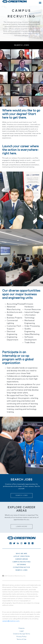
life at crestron (22, 556)
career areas (22, 559)
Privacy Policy (21, 637)
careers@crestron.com (11, 621)
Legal (21, 631)
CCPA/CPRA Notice (21, 567)
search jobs (21, 570)
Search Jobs (21, 45)
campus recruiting (22, 562)
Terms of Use (21, 639)
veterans (21, 565)
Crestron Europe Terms (21, 634)
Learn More (22, 527)
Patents (21, 628)
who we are (21, 554)
